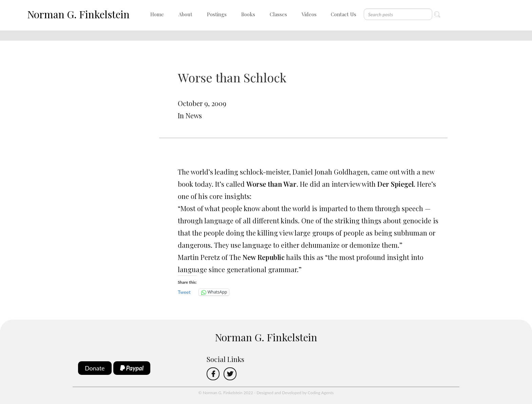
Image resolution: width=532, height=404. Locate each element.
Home (157, 14)
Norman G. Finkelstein (78, 14)
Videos (309, 14)
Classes (278, 14)
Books (248, 14)
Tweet (184, 292)
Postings (217, 14)
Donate (95, 368)
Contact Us (344, 14)
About (185, 14)
